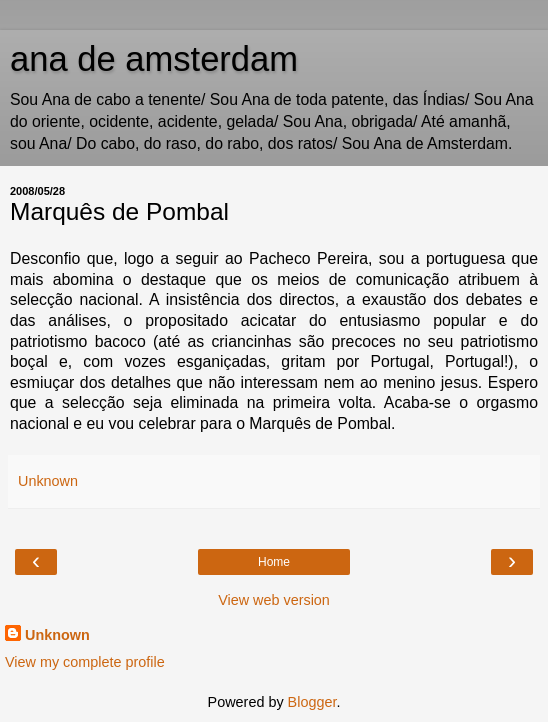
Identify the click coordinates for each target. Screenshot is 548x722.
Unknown (57, 635)
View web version (274, 600)
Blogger (312, 702)
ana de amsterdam (154, 59)
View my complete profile (85, 662)
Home (274, 562)
